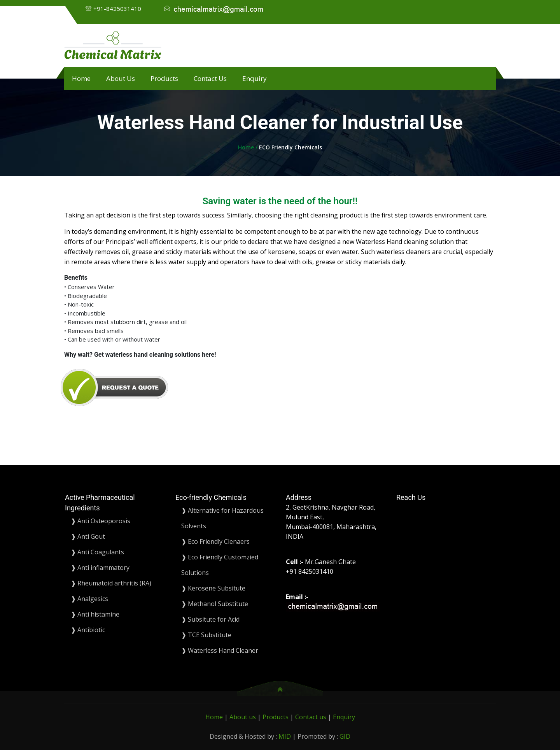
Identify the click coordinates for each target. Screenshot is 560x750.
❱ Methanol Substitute (215, 604)
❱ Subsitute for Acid (210, 619)
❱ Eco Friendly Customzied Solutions (220, 565)
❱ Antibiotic (88, 630)
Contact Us (210, 78)
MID (285, 736)
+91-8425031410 (117, 9)
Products (164, 78)
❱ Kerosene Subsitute (213, 588)
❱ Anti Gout (88, 536)
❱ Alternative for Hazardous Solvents (222, 518)
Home (81, 78)
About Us (121, 78)
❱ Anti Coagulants (97, 552)
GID (345, 736)
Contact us (311, 717)
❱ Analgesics (89, 599)
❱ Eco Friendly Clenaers (215, 541)
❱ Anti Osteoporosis (101, 521)
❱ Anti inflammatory (100, 568)
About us (243, 717)
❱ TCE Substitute (206, 635)
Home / (248, 147)
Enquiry (255, 78)
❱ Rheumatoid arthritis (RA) (111, 583)
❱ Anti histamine (95, 614)
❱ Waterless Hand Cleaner (220, 650)
